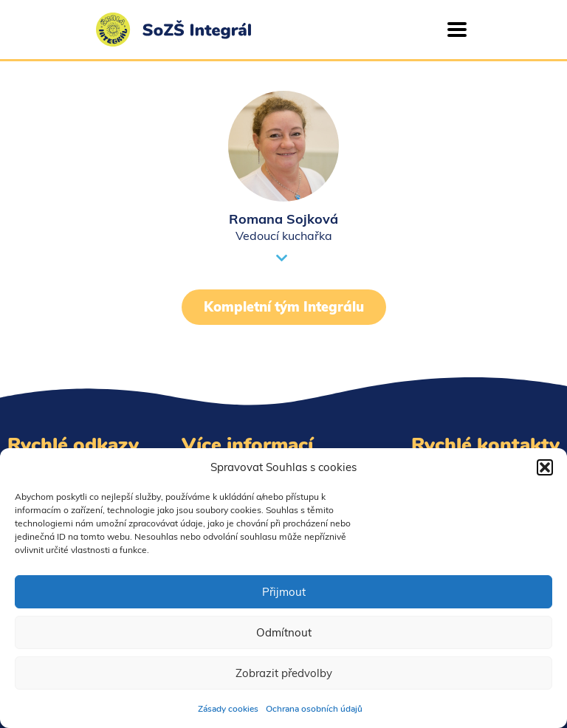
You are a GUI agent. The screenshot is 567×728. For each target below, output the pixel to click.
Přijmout (284, 592)
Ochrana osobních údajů (314, 709)
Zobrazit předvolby (284, 673)
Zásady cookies (228, 709)
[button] (545, 467)
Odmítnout (284, 632)
